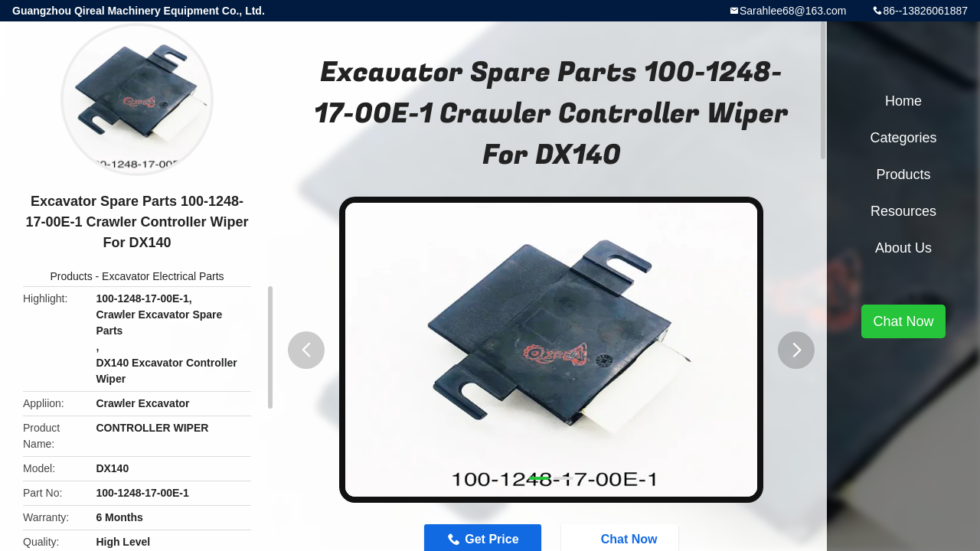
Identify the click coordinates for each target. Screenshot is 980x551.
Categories (903, 138)
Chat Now (903, 321)
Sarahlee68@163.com (793, 11)
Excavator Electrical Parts (163, 276)
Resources (903, 211)
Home (903, 101)
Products (71, 276)
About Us (903, 248)
